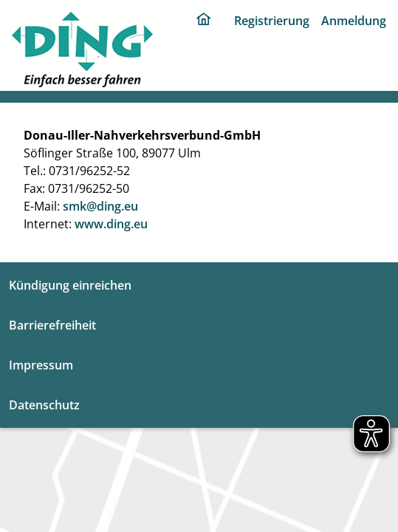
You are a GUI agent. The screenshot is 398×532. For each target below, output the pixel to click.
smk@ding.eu (100, 206)
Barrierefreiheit (52, 325)
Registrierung (272, 21)
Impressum (41, 365)
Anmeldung (354, 21)
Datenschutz (44, 405)
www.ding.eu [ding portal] (111, 224)
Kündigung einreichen (70, 285)
